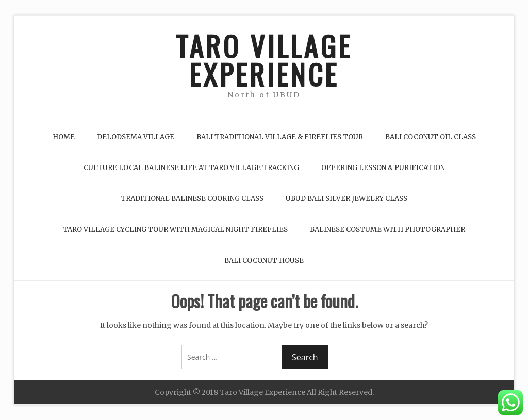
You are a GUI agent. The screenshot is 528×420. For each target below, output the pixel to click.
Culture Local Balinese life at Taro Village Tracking (191, 168)
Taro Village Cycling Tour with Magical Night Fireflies (175, 230)
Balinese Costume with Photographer (387, 230)
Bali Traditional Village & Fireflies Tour (280, 137)
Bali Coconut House (264, 261)
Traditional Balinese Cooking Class (192, 199)
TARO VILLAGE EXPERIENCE (264, 60)
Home (64, 137)
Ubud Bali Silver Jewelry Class (346, 199)
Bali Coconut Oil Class (431, 137)
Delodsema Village (136, 137)
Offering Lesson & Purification (383, 168)
